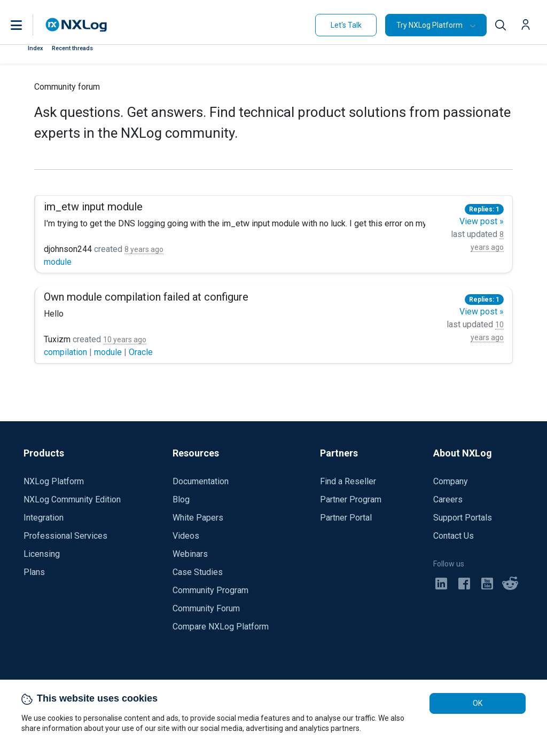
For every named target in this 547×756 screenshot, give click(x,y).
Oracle (141, 352)
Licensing (42, 554)
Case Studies (198, 572)
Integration (44, 518)
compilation (67, 352)
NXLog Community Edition (72, 499)
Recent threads (72, 48)
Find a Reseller (348, 481)
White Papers (198, 518)
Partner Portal (346, 518)
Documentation (201, 481)
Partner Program (351, 499)
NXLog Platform (54, 481)
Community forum (67, 87)
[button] (27, 25)
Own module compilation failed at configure (146, 297)
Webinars (190, 554)
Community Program (210, 590)
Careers (448, 499)
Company (451, 481)
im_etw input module (93, 207)
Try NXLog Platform (429, 25)
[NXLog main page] (76, 25)
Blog (181, 499)
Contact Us (454, 536)
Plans (34, 572)
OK (478, 703)
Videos (186, 536)
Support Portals (463, 518)
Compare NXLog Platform (221, 627)
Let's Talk (346, 25)
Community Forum (206, 608)
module (58, 262)
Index (36, 48)
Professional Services (65, 536)
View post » (482, 221)
